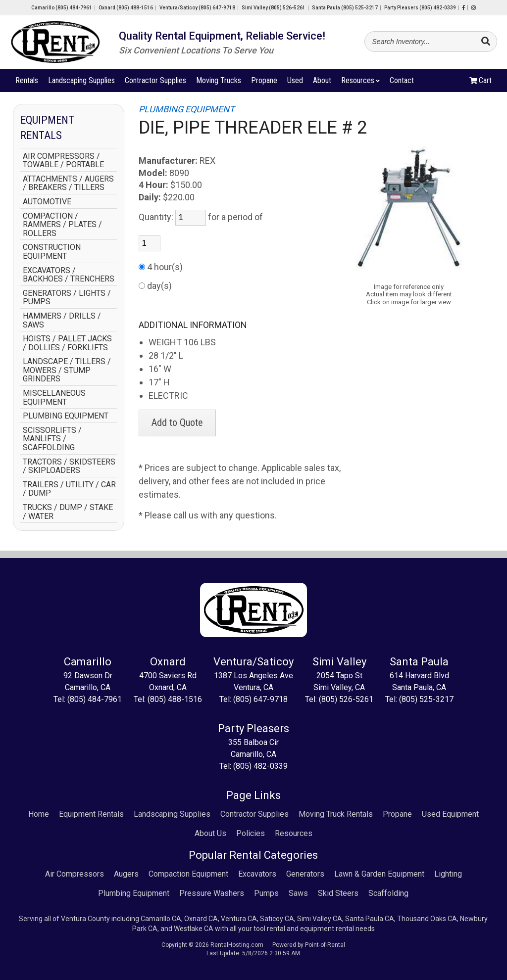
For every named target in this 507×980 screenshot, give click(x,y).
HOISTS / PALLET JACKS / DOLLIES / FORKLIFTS (67, 343)
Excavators (257, 874)
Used (295, 82)
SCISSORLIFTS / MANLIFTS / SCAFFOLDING (52, 439)
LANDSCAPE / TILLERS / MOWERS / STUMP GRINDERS (67, 370)
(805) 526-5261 (346, 699)
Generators (305, 874)
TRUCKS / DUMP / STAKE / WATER (68, 512)
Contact (402, 82)
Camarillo (62, 8)
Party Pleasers (420, 8)
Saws (298, 893)
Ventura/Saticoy (197, 8)
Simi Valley (274, 8)
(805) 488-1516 (175, 699)
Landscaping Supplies (81, 82)
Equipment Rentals (91, 814)
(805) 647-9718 (260, 699)
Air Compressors (75, 874)
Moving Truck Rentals (336, 814)
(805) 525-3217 (426, 699)
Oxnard (126, 8)
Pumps (266, 893)
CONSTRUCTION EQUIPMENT (52, 252)
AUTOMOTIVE (47, 202)
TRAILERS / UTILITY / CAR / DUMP (69, 489)
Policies (251, 833)
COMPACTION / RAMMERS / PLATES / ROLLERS (62, 225)
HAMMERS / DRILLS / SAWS (62, 320)
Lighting (448, 874)
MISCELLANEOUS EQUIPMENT (54, 397)
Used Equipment (450, 814)
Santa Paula (345, 8)
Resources (360, 82)
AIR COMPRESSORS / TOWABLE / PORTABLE (63, 161)
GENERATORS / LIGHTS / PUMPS (67, 298)
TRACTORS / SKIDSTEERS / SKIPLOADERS (69, 466)
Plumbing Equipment (134, 893)
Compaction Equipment (188, 874)
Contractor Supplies (155, 82)
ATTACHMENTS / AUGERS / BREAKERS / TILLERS (68, 183)
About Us (210, 833)
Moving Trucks (219, 82)
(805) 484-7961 (95, 699)
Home (39, 814)
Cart (481, 82)
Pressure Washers (212, 893)
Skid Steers (338, 893)
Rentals (27, 82)
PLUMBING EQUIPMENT (66, 416)
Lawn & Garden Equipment (379, 874)
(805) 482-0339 (260, 766)
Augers (126, 874)
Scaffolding (388, 893)
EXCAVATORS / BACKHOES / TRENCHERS (69, 275)
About (322, 82)
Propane (264, 82)
